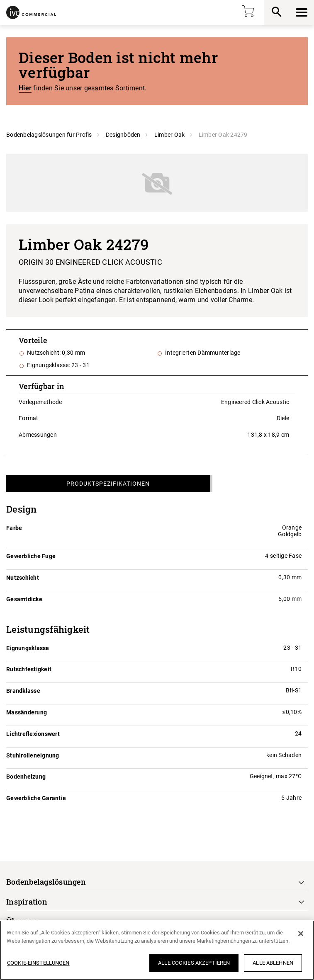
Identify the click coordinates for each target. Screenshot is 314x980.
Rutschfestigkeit (29, 669)
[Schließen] (301, 934)
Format (29, 418)
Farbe (14, 528)
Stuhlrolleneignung (33, 755)
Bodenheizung (26, 777)
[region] (157, 950)
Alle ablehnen (273, 963)
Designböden (123, 135)
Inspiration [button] (27, 902)
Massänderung (27, 712)
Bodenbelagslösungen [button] (46, 882)
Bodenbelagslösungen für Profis (49, 135)
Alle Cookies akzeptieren (194, 963)
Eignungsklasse (28, 648)
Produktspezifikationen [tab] (108, 484)
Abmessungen (38, 435)
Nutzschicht (23, 578)
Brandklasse (23, 691)
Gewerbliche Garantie (36, 798)
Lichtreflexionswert (33, 734)
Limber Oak (170, 135)
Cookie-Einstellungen (38, 963)
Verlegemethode (40, 402)
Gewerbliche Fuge (31, 556)
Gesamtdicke (24, 599)
